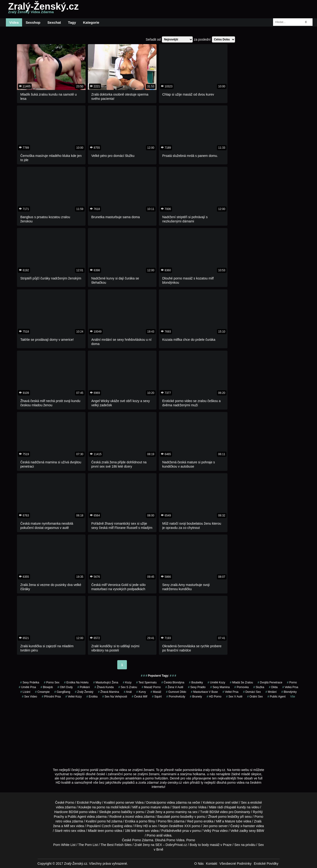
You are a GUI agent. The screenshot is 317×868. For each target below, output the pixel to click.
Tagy (72, 22)
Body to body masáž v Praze (211, 845)
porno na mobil (108, 807)
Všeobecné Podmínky (235, 864)
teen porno (106, 831)
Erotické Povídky (89, 802)
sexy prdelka (30, 682)
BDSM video (219, 812)
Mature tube (234, 821)
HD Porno (214, 697)
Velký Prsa (211, 831)
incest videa (134, 817)
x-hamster (248, 826)
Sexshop (33, 22)
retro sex (70, 831)
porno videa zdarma (172, 802)
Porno (137, 840)
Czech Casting (112, 826)
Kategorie (91, 22)
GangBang (62, 692)
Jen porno (210, 826)
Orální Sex (255, 697)
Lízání (25, 692)
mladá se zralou (241, 682)
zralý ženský (84, 692)
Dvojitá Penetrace (270, 682)
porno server (125, 802)
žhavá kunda (104, 687)
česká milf (140, 697)
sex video (29, 697)
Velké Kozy (73, 697)
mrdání (271, 692)
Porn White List (65, 845)
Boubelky (196, 682)
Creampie (42, 692)
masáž (156, 692)
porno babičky (122, 812)
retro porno (189, 807)
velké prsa (181, 831)
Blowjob (47, 687)
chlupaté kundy (235, 807)
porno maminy (177, 812)
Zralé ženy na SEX (148, 845)
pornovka (241, 687)
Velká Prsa (290, 687)
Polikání (84, 687)
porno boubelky (182, 817)
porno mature (151, 807)
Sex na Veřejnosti (115, 697)
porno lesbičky (229, 817)
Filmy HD (141, 826)
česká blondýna (173, 682)
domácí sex (252, 692)
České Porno (65, 802)
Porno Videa (175, 840)
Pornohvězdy (176, 697)
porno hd (104, 821)
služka (259, 687)
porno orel (223, 802)
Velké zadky (239, 831)
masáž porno (151, 687)
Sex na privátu (245, 845)
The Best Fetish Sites (116, 845)
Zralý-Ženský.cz (43, 9)
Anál (128, 692)
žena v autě (174, 687)
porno (292, 682)
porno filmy (147, 821)
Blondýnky (289, 692)
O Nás (199, 864)
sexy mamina (220, 687)
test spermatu (147, 682)
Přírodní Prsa (51, 697)
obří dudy (65, 687)
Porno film (165, 821)
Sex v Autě (234, 697)
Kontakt (212, 864)
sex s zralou (128, 687)
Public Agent (276, 697)
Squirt (157, 697)
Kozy (127, 682)
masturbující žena (106, 682)
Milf (67, 826)
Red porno (195, 821)
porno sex (52, 682)
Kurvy (141, 692)
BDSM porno (78, 812)
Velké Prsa (230, 692)
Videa (14, 22)
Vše (293, 697)
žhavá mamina (108, 692)
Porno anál (155, 835)
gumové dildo (176, 692)
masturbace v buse (204, 692)
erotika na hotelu (76, 682)
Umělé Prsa (27, 687)
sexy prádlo (197, 687)
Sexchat (54, 22)
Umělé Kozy (217, 682)
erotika (92, 697)
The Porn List (88, 845)
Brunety (196, 697)
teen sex (144, 831)
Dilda (273, 687)
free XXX (184, 826)
